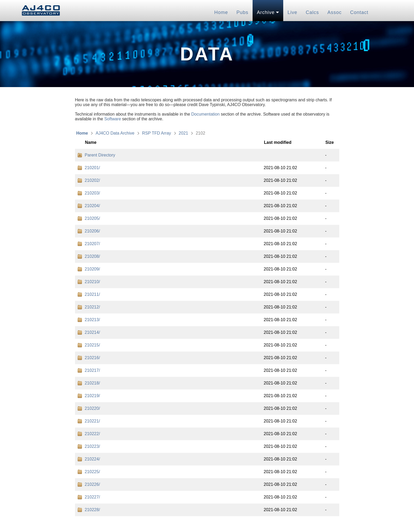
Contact (359, 12)
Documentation (206, 114)
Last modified (278, 142)
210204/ (92, 206)
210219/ (92, 396)
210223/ (92, 446)
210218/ (92, 383)
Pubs (242, 12)
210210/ (92, 282)
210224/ (92, 459)
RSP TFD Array (157, 133)
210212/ (92, 307)
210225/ (92, 472)
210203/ (92, 193)
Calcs (312, 12)
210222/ (92, 434)
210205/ (92, 218)
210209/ (92, 269)
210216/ (92, 358)
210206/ (92, 231)
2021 (183, 133)
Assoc (334, 12)
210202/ (92, 180)
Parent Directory (100, 155)
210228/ (92, 510)
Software (113, 119)
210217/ (92, 370)
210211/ (92, 294)
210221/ (92, 421)
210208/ (92, 256)
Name (91, 142)
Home (221, 12)
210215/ (92, 345)
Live (292, 12)
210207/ (92, 244)
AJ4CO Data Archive (115, 133)
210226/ (92, 484)
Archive (268, 12)
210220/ (92, 408)
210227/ (92, 497)
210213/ (92, 320)
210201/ (92, 168)
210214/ (92, 332)
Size (329, 142)
